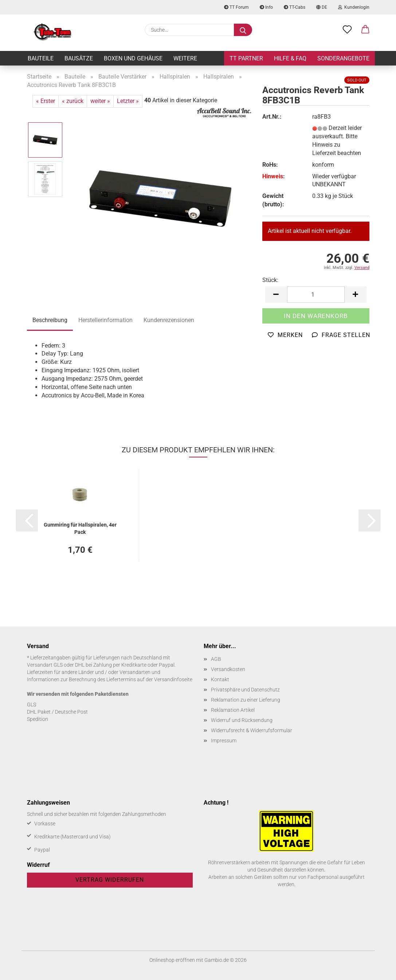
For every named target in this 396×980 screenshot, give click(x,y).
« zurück (73, 101)
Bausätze (79, 58)
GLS (32, 705)
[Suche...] (243, 30)
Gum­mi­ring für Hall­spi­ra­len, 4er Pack (80, 528)
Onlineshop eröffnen (172, 960)
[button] (365, 30)
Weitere (185, 58)
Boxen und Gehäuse (133, 58)
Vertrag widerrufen (110, 880)
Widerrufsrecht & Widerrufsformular (252, 730)
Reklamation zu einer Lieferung (246, 700)
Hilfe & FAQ (290, 58)
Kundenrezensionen (169, 320)
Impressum (224, 741)
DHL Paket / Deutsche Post (57, 712)
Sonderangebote (343, 58)
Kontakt (220, 679)
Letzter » (128, 101)
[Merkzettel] (347, 30)
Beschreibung (50, 320)
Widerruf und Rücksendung (242, 720)
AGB (216, 659)
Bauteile (41, 58)
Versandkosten (228, 669)
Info (266, 7)
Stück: (270, 280)
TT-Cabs (295, 7)
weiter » (100, 101)
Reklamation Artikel (233, 710)
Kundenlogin (354, 7)
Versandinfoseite (173, 679)
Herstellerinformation (105, 320)
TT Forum (236, 7)
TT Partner (246, 58)
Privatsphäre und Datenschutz (245, 690)
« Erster (46, 101)
